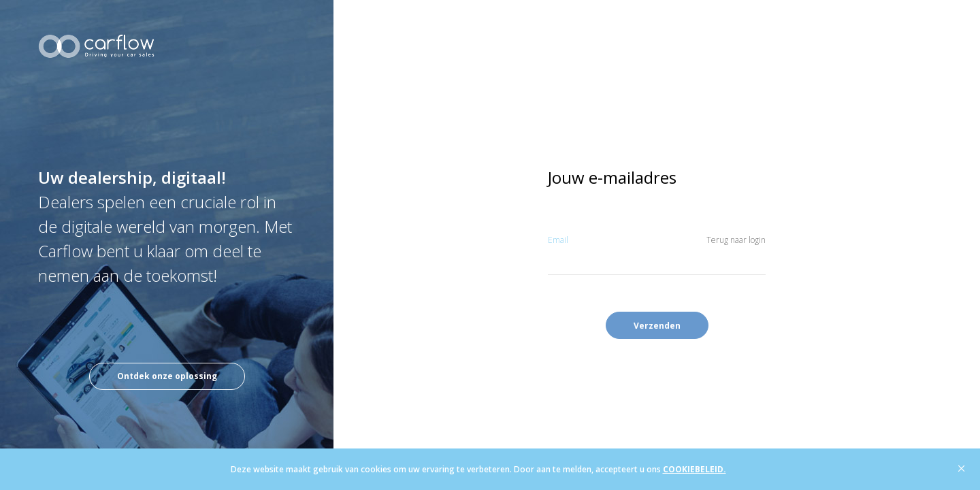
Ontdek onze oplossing (167, 376)
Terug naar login (736, 240)
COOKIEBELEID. (695, 469)
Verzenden (657, 326)
